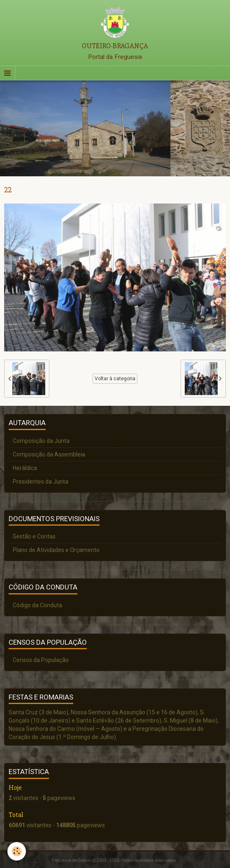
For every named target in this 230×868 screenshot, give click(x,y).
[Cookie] (17, 851)
